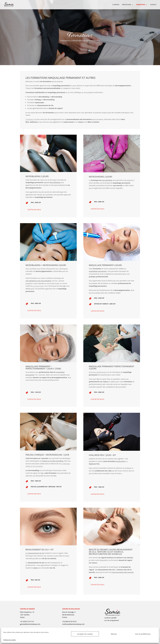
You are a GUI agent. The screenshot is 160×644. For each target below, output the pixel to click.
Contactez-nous (34, 210)
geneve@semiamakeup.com (30, 624)
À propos (116, 5)
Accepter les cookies (85, 634)
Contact (153, 5)
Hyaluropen (121, 461)
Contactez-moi (31, 119)
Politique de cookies (10, 640)
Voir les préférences (143, 634)
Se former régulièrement (98, 372)
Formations (141, 5)
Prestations (127, 5)
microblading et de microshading (38, 281)
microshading (107, 180)
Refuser (114, 634)
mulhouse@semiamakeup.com (73, 624)
